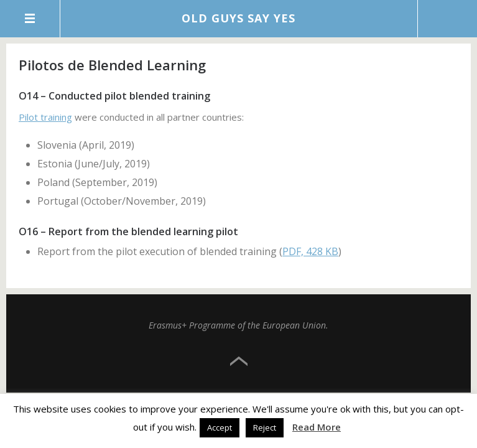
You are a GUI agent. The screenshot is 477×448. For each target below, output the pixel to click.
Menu (30, 19)
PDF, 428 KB (310, 251)
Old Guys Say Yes (238, 18)
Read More (317, 427)
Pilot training (45, 117)
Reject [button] (265, 427)
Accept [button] (220, 427)
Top (239, 362)
